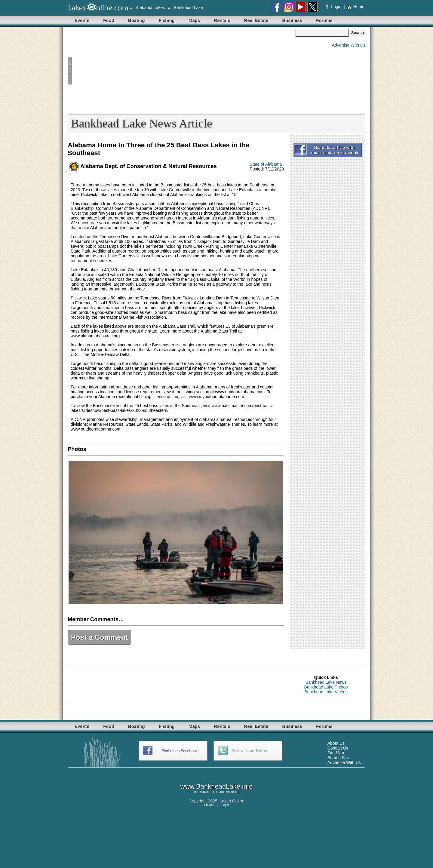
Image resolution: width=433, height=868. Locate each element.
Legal (225, 805)
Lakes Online (232, 801)
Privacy (209, 805)
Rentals (222, 20)
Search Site (338, 758)
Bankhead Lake (188, 8)
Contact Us (338, 748)
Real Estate (256, 20)
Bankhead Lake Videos (326, 692)
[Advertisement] (182, 71)
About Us (336, 743)
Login (334, 7)
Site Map (336, 753)
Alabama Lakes (150, 8)
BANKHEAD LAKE (213, 792)
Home (356, 7)
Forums (324, 20)
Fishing (167, 20)
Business (292, 20)
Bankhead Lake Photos (326, 687)
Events (82, 20)
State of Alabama (266, 164)
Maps (194, 20)
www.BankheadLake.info (217, 786)
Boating (137, 20)
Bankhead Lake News (326, 682)
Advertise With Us (349, 45)
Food (109, 20)
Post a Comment (99, 637)
